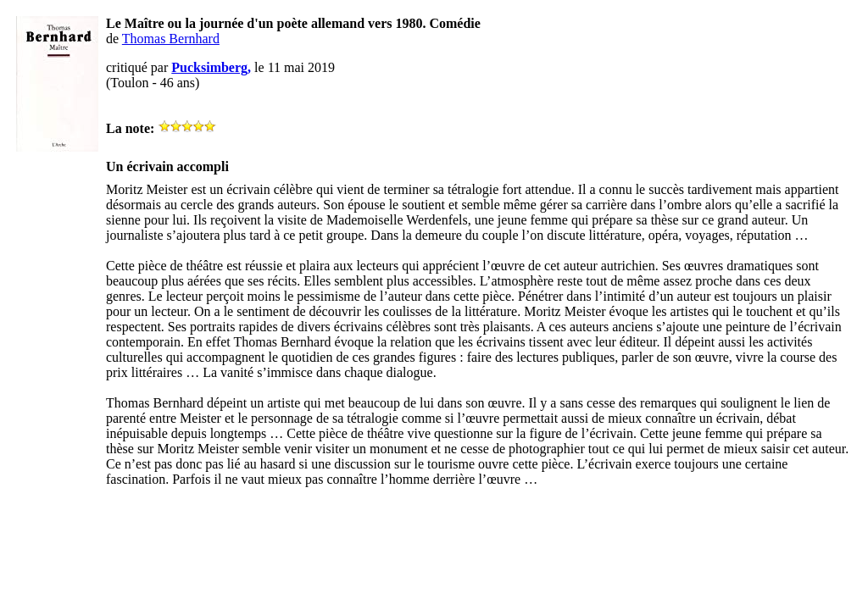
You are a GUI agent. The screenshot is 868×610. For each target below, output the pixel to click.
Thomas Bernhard (171, 39)
